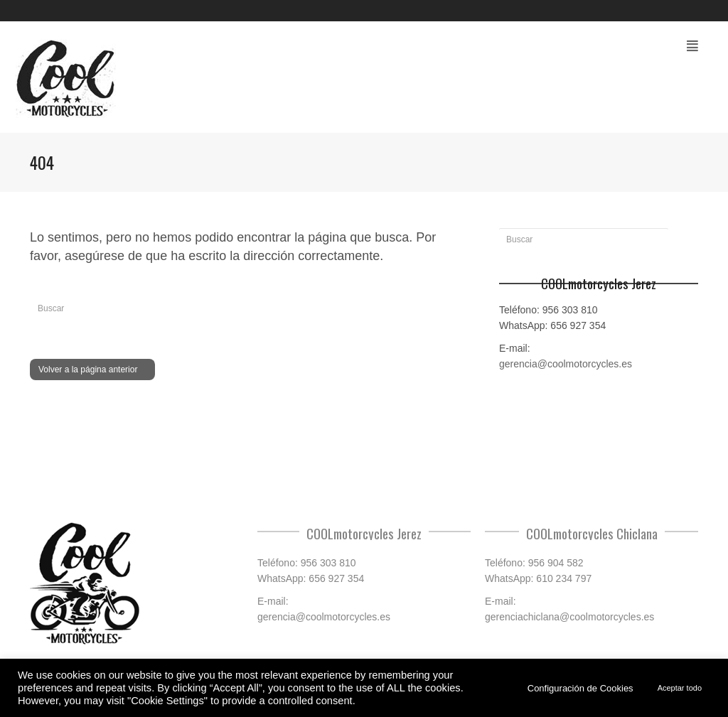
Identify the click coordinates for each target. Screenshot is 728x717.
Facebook (697, 11)
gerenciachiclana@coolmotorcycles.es (569, 617)
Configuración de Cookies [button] (580, 688)
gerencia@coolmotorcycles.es (566, 364)
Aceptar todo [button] (680, 688)
